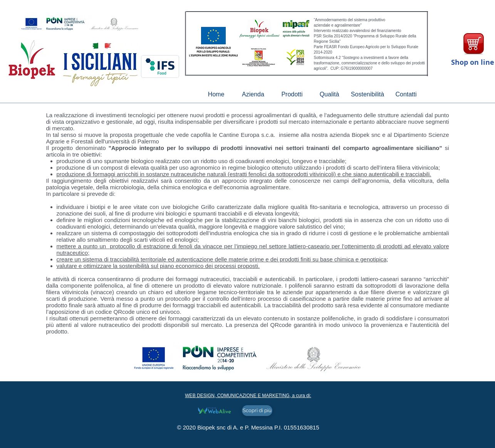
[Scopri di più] (257, 411)
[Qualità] (330, 94)
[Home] (216, 94)
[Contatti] (406, 94)
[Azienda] (253, 94)
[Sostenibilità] (368, 94)
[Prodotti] (292, 94)
